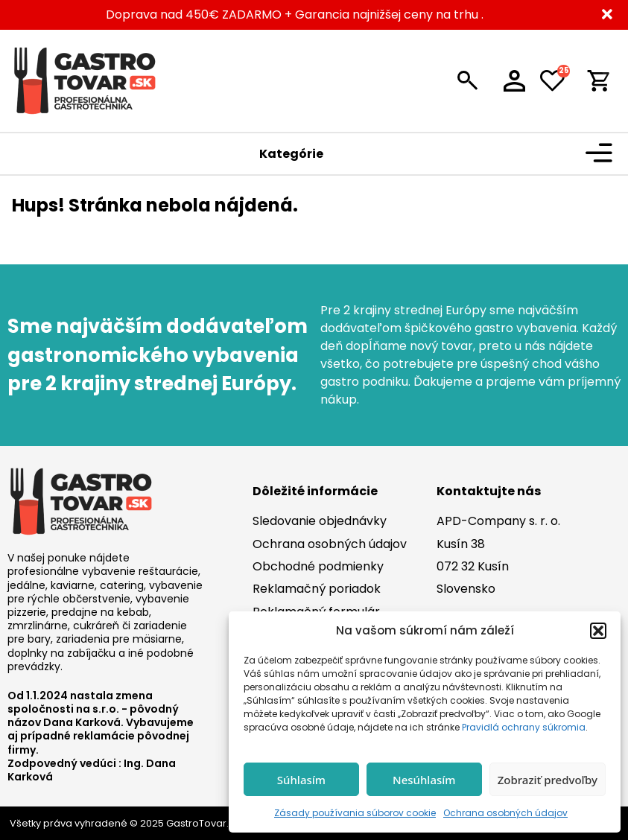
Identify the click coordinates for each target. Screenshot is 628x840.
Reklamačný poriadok (317, 589)
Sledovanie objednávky (320, 521)
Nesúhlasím (424, 780)
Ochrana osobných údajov (505, 813)
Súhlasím (301, 780)
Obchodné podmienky (318, 566)
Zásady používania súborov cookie (355, 813)
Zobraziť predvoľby (548, 780)
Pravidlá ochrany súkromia (524, 727)
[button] (598, 631)
